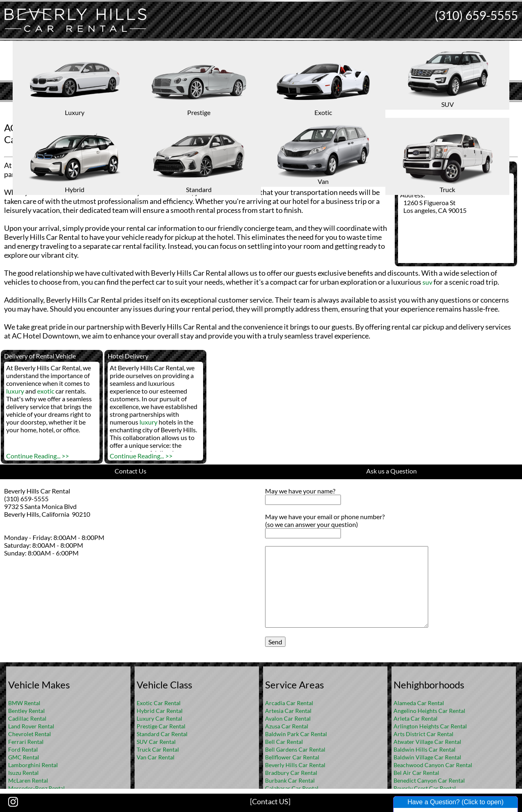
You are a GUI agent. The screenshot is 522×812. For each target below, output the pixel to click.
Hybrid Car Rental (160, 711)
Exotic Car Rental (159, 703)
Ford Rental (23, 749)
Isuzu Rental (23, 773)
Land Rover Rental (31, 726)
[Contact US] (270, 801)
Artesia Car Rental (288, 711)
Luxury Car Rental (159, 718)
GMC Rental (24, 757)
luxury (15, 391)
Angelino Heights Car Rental (429, 711)
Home (252, 108)
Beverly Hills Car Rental (295, 765)
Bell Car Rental (284, 742)
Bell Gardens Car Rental (295, 749)
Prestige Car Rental (161, 726)
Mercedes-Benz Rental (36, 788)
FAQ (272, 108)
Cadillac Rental (27, 718)
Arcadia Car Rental (289, 703)
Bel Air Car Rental (416, 773)
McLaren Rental (28, 780)
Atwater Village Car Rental (427, 742)
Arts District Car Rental (424, 734)
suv (427, 282)
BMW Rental (24, 703)
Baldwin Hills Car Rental (425, 749)
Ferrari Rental (26, 742)
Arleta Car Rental (416, 718)
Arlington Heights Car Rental (430, 726)
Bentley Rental (27, 711)
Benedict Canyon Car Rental (429, 780)
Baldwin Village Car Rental (427, 757)
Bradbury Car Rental (291, 773)
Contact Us (130, 471)
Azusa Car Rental (287, 726)
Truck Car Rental (158, 749)
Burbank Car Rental (290, 780)
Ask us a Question (391, 471)
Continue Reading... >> (38, 456)
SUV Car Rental (156, 742)
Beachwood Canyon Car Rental (433, 765)
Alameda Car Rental (419, 703)
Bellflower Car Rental (292, 757)
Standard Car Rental (162, 734)
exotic (46, 391)
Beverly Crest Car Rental (425, 788)
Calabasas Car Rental (292, 788)
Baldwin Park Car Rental (296, 734)
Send (275, 642)
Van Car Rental (156, 757)
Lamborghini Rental (33, 765)
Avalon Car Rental (288, 718)
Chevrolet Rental (30, 734)
